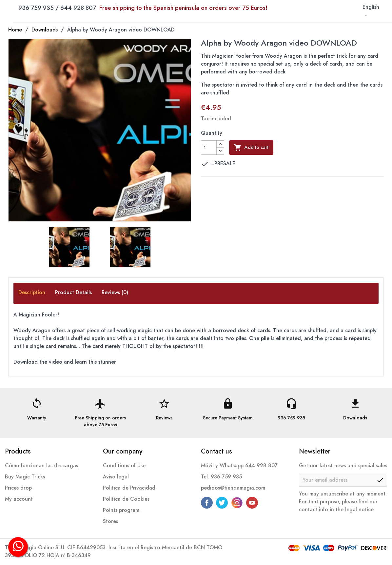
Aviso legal (116, 477)
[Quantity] (209, 148)
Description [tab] (32, 292)
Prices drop (18, 488)
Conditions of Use (124, 465)
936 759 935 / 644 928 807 (143, 8)
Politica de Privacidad (129, 488)
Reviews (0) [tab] (115, 292)
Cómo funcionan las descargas (41, 465)
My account (19, 499)
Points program (121, 510)
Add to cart (251, 148)
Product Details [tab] (73, 292)
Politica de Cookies (126, 499)
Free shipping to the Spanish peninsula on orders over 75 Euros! (183, 8)
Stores (110, 521)
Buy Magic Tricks (25, 477)
